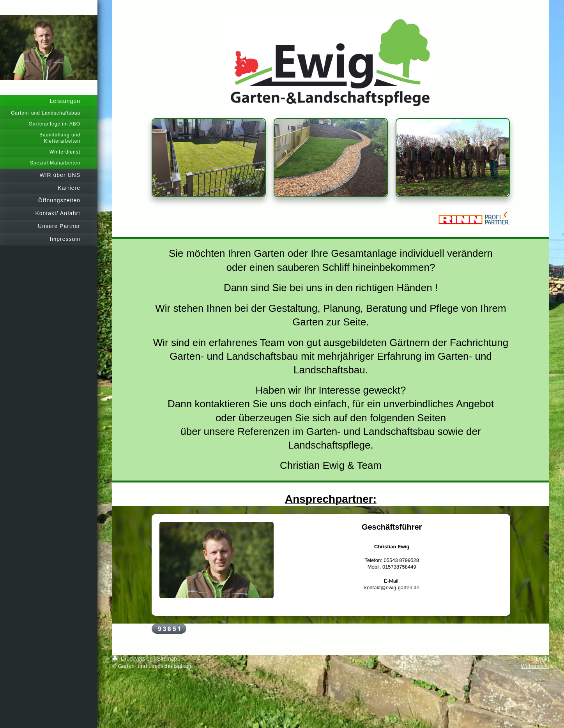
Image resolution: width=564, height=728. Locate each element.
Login (543, 659)
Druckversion (133, 659)
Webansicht (535, 666)
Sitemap (167, 659)
